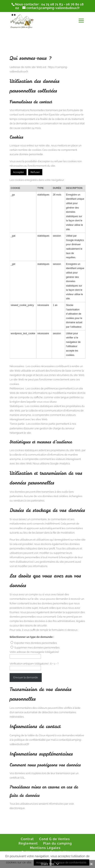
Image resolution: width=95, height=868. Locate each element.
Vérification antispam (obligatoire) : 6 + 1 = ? (34, 664)
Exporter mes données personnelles (36, 643)
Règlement (28, 843)
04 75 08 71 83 (52, 4)
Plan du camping (57, 843)
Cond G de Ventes (54, 839)
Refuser (35, 172)
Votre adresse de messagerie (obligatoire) (34, 652)
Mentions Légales (45, 848)
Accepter (19, 172)
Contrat (27, 839)
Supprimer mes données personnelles (37, 648)
